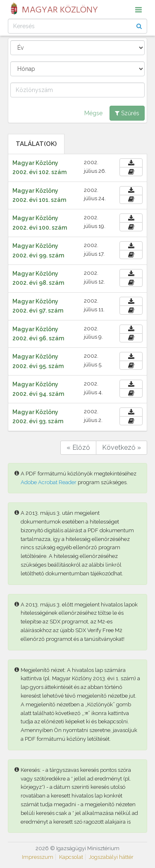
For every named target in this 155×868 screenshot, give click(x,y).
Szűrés (127, 113)
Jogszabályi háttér (111, 857)
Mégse (93, 113)
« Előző (78, 447)
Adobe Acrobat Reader (49, 482)
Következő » (122, 447)
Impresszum (38, 857)
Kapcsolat (71, 857)
